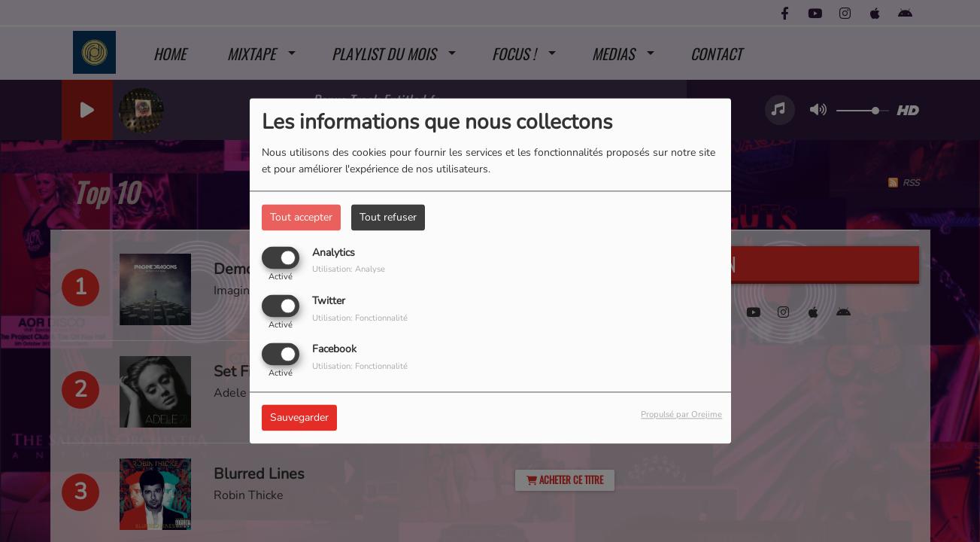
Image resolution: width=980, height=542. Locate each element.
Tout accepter (301, 217)
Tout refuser (388, 217)
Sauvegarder (299, 418)
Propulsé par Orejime (681, 415)
